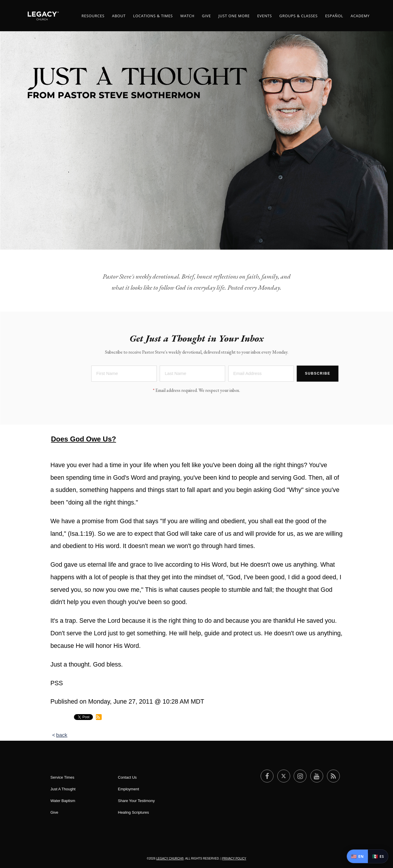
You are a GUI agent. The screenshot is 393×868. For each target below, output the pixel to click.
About (119, 16)
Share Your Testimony (136, 801)
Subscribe (318, 374)
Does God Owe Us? (84, 439)
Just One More (234, 16)
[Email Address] (261, 374)
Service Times (63, 777)
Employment (129, 789)
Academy (360, 16)
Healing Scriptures (134, 812)
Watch (187, 16)
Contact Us (127, 777)
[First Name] (124, 374)
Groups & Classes (298, 16)
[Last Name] (193, 374)
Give (206, 16)
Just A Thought (63, 789)
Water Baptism (63, 801)
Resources (93, 16)
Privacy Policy (234, 859)
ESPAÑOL (334, 16)
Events (264, 16)
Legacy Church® (170, 859)
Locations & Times (153, 16)
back (62, 735)
